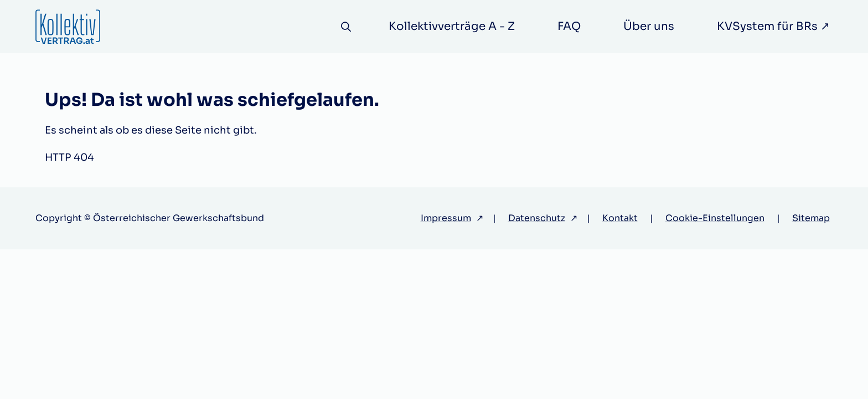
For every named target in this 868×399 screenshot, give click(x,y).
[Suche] (346, 27)
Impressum (446, 218)
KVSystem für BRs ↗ (773, 26)
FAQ (569, 26)
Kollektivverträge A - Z (452, 26)
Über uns (649, 26)
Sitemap (811, 218)
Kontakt (620, 218)
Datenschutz (537, 218)
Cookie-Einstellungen (715, 218)
